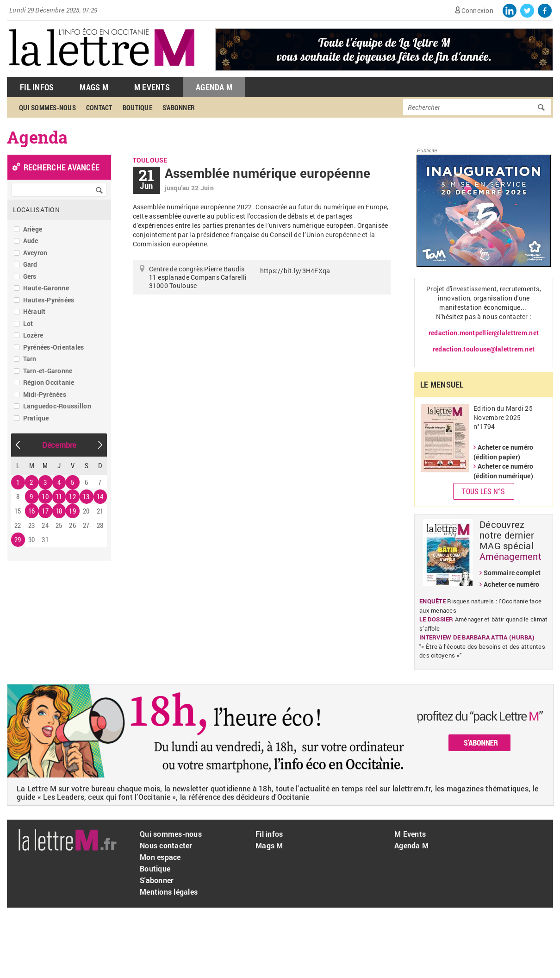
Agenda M (214, 87)
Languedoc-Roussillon (57, 406)
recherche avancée (62, 167)
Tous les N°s (483, 491)
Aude (31, 241)
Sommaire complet (512, 573)
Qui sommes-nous (47, 107)
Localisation (36, 210)
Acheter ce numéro (511, 584)
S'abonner (179, 107)
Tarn (30, 359)
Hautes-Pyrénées (49, 300)
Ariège (33, 229)
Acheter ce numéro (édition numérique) (503, 471)
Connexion (477, 10)
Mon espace (160, 857)
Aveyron (35, 253)
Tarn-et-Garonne (48, 371)
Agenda (37, 137)
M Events (152, 87)
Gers (30, 276)
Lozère (33, 335)
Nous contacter (166, 845)
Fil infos (269, 834)
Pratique (36, 418)
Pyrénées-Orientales (54, 347)
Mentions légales (169, 892)
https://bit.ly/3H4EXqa (295, 271)
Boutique (137, 107)
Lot (28, 323)
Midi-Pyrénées (45, 394)
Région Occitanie (49, 382)
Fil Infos (37, 87)
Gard (30, 264)
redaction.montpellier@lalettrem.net (484, 333)
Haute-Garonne (46, 288)
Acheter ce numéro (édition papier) (503, 452)
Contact (99, 107)
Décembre (59, 445)
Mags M (94, 87)
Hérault (34, 311)
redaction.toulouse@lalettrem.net (484, 349)
